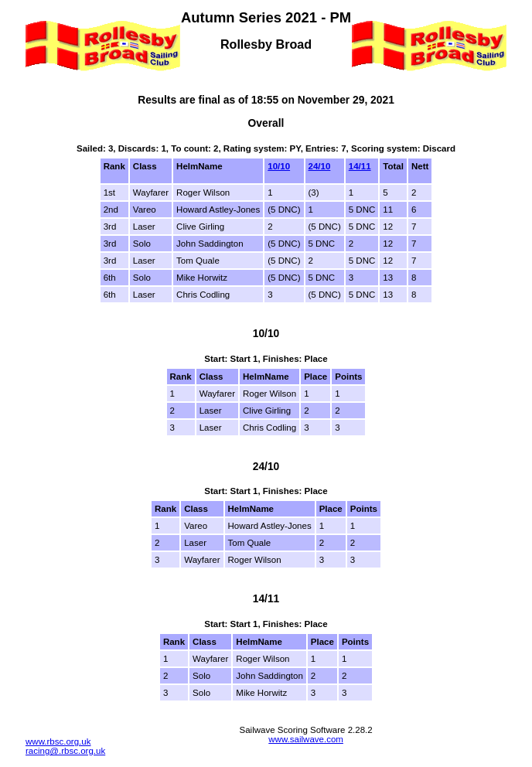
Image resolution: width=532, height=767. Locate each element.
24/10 (320, 166)
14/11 (360, 166)
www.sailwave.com (306, 739)
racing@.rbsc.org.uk (65, 751)
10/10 (279, 166)
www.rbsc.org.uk (58, 741)
